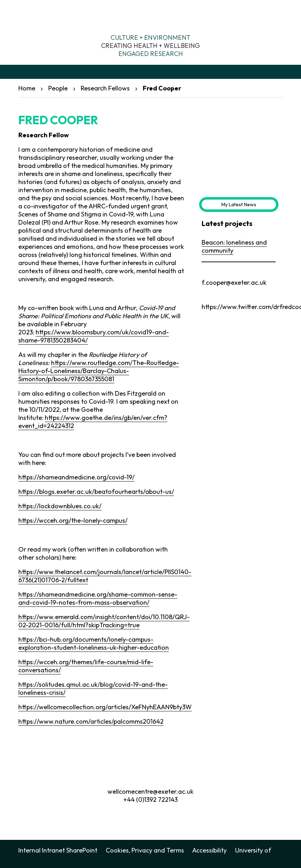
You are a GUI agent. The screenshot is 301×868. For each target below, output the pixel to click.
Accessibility (209, 850)
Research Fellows (105, 88)
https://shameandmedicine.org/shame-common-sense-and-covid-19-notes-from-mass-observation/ (98, 598)
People (58, 88)
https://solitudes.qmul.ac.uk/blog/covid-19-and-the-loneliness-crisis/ (93, 688)
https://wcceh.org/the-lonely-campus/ (73, 520)
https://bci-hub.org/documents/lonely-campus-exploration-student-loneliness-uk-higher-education (94, 643)
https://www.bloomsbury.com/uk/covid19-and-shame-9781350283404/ (94, 336)
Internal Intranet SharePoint (58, 850)
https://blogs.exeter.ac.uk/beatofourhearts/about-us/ (96, 492)
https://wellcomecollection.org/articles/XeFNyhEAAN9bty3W (105, 707)
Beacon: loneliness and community (234, 246)
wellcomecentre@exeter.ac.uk (150, 791)
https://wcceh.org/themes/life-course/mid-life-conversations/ (86, 666)
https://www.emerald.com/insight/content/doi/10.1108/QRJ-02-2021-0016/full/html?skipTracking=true (104, 621)
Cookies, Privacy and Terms (145, 850)
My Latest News (239, 205)
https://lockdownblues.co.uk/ (60, 506)
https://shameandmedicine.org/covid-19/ (76, 477)
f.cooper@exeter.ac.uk (234, 282)
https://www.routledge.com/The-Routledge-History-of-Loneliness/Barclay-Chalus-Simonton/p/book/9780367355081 (99, 371)
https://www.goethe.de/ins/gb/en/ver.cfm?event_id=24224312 (93, 422)
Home (27, 88)
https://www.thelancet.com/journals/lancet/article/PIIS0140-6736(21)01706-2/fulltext (105, 576)
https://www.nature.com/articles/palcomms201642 (91, 721)
